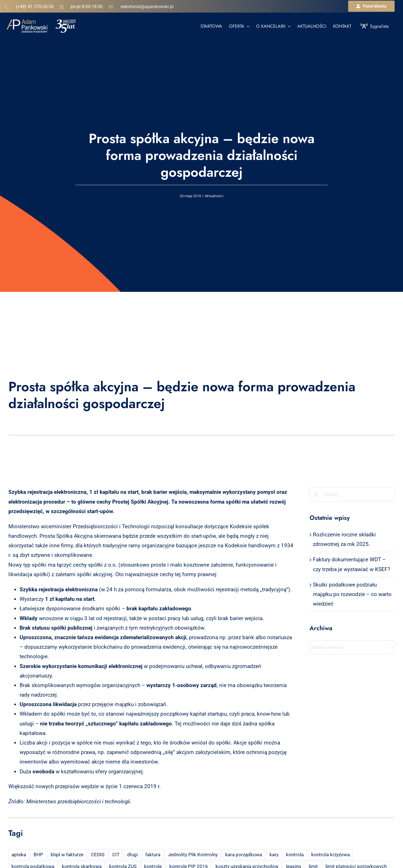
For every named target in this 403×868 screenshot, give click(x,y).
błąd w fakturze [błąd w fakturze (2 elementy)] (67, 855)
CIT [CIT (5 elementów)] (116, 855)
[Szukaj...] (352, 494)
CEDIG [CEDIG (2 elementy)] (98, 855)
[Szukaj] (317, 494)
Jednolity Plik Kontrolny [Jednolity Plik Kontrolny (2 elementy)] (193, 855)
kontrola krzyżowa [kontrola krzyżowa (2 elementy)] (331, 855)
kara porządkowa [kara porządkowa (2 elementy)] (244, 855)
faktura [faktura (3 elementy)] (153, 855)
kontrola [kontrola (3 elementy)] (295, 855)
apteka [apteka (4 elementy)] (19, 855)
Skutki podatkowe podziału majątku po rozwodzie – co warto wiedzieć (352, 594)
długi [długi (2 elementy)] (132, 855)
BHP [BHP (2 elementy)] (38, 855)
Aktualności (214, 196)
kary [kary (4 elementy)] (274, 855)
